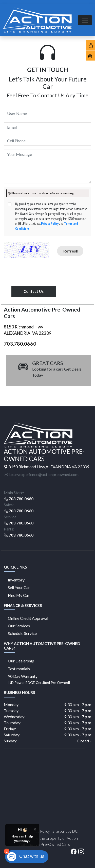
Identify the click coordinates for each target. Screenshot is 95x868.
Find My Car (19, 595)
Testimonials (19, 669)
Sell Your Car (19, 587)
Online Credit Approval (28, 618)
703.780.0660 (20, 344)
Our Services (19, 626)
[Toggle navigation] (85, 20)
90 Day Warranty (39, 679)
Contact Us (34, 291)
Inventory (16, 580)
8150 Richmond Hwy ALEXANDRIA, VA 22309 (28, 330)
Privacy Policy (50, 224)
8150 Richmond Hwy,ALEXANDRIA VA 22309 (46, 467)
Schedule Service (22, 633)
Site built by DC (65, 831)
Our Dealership (21, 661)
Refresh (71, 251)
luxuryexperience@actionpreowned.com (41, 474)
